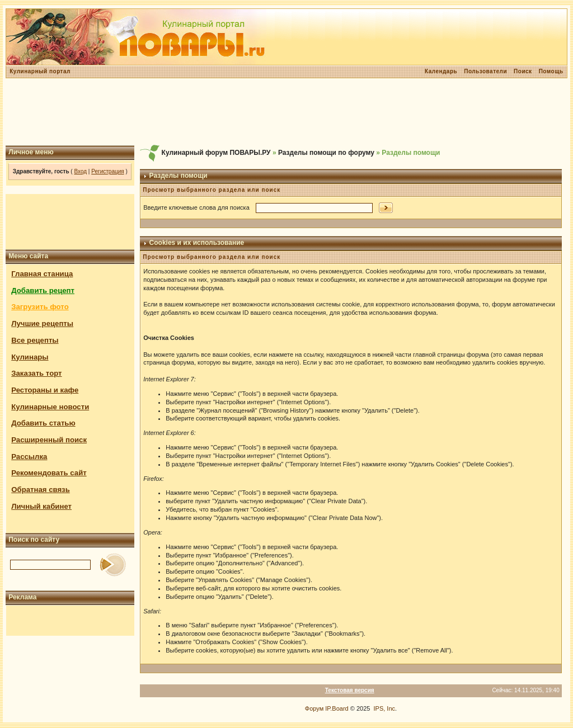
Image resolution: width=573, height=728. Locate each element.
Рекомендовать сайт (49, 473)
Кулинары (30, 357)
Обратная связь (41, 490)
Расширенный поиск (49, 440)
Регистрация (107, 171)
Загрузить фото (40, 307)
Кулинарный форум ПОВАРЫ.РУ (216, 153)
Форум (314, 708)
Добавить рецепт (43, 290)
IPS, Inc (385, 708)
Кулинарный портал (40, 71)
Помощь (551, 71)
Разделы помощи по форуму (326, 153)
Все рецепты (35, 340)
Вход (80, 171)
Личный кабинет (41, 506)
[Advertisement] (286, 112)
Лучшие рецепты (42, 323)
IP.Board (337, 708)
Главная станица (42, 274)
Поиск (523, 71)
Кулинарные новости (50, 407)
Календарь (441, 71)
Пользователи (485, 71)
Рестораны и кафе (45, 390)
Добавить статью (43, 423)
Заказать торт (36, 373)
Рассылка (29, 457)
